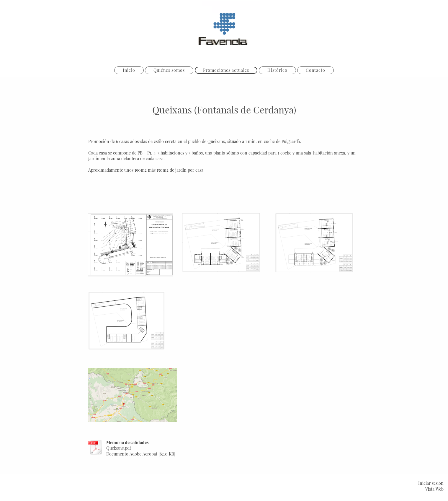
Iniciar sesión (431, 483)
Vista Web (434, 489)
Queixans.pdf (119, 448)
